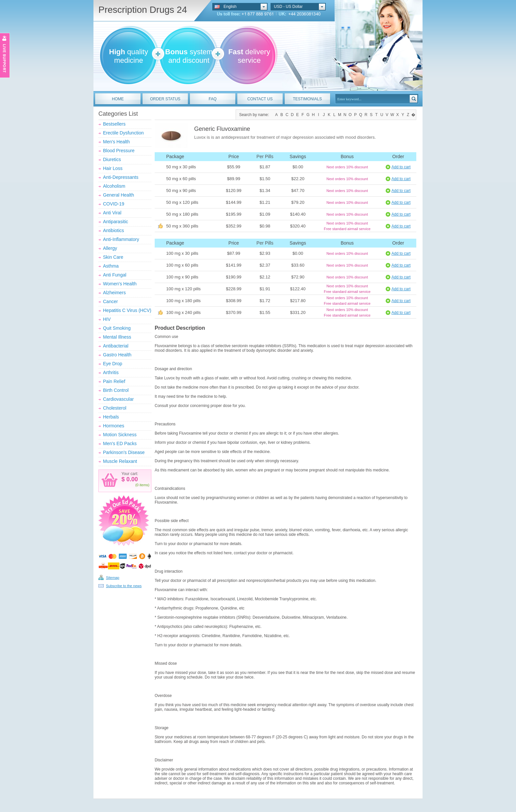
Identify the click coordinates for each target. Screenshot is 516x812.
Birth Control (116, 390)
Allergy (110, 248)
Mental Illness (117, 337)
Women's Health (120, 284)
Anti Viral (112, 213)
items (144, 485)
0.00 (131, 479)
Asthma (111, 266)
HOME (118, 99)
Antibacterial (116, 346)
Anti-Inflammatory (121, 239)
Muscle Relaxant (120, 461)
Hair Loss (113, 168)
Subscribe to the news (124, 586)
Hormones (114, 426)
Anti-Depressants (121, 177)
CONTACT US (260, 99)
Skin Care (113, 257)
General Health (118, 195)
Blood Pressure (119, 151)
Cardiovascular (118, 399)
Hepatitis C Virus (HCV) (127, 310)
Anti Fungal (115, 275)
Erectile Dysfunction (123, 133)
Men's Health (116, 142)
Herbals (111, 417)
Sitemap (113, 578)
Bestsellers (114, 124)
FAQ (213, 99)
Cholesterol (115, 408)
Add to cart (401, 167)
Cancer (110, 301)
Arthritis (111, 372)
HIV (107, 319)
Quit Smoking (117, 328)
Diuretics (112, 159)
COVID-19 (114, 204)
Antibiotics (114, 230)
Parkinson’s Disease (124, 452)
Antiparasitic (116, 222)
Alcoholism (114, 186)
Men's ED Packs (120, 443)
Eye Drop (113, 364)
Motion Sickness (120, 435)
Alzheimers (114, 293)
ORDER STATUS (165, 99)
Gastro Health (117, 355)
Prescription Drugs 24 (143, 10)
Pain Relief (114, 381)
